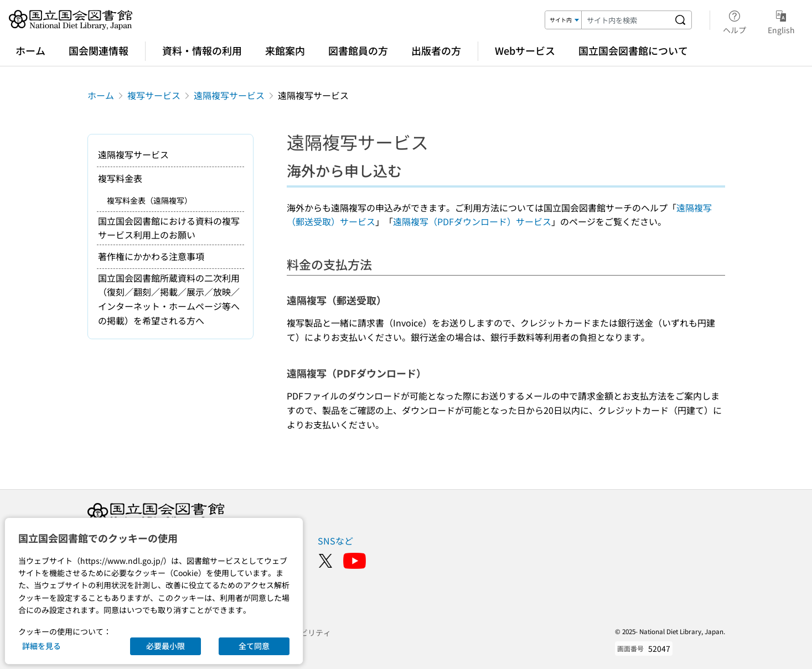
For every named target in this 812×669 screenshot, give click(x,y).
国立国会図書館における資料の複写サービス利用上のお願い (169, 228)
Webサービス (525, 50)
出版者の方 (436, 50)
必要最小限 (165, 646)
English (781, 20)
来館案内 (285, 50)
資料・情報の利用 (202, 50)
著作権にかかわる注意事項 (151, 256)
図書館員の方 (358, 50)
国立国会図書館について (633, 50)
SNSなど (335, 541)
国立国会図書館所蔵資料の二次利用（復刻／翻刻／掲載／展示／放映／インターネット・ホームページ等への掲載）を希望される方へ (169, 299)
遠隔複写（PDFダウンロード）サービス (472, 221)
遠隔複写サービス (229, 95)
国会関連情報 (99, 50)
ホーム (30, 50)
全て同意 (254, 646)
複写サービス (154, 95)
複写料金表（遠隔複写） (149, 200)
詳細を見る (42, 646)
